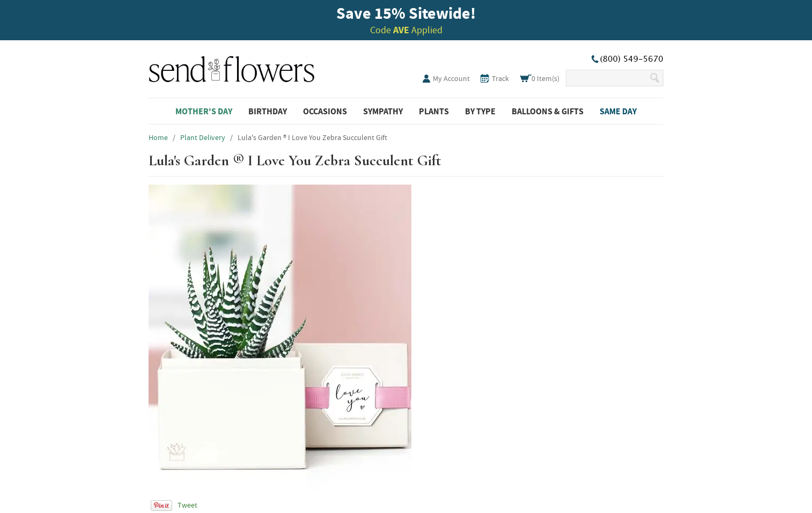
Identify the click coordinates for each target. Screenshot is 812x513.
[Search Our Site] (607, 78)
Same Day (618, 111)
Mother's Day (204, 111)
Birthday (268, 111)
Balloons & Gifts (548, 111)
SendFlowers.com (232, 67)
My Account (451, 78)
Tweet (187, 505)
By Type (480, 111)
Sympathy (383, 111)
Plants (434, 111)
